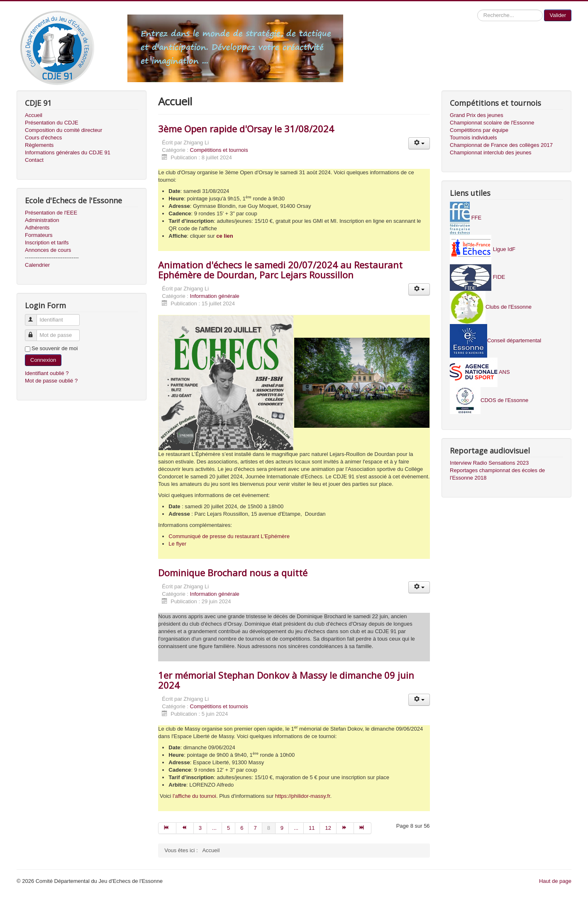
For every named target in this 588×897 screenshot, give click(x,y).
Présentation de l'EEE (51, 213)
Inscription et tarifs (47, 243)
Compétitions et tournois (219, 150)
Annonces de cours (48, 250)
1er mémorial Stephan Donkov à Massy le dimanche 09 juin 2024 (286, 680)
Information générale (215, 296)
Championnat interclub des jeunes (491, 152)
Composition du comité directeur (63, 130)
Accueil (34, 115)
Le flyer (177, 544)
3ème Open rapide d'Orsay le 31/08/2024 (246, 129)
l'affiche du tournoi (194, 796)
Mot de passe (35, 332)
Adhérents (37, 228)
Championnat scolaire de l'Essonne (492, 123)
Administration (42, 220)
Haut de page (555, 881)
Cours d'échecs (43, 138)
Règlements (39, 145)
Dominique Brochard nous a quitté (233, 573)
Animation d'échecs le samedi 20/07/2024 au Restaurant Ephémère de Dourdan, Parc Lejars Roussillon (280, 270)
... (214, 828)
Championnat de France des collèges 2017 (501, 145)
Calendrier (37, 265)
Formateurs (39, 235)
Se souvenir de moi (55, 348)
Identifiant (35, 316)
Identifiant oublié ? (47, 373)
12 (328, 828)
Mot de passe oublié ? (51, 381)
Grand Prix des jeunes (477, 115)
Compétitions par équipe (479, 130)
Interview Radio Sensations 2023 (489, 463)
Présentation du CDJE (52, 123)
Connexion (43, 360)
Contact (34, 160)
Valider (558, 15)
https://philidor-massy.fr (303, 796)
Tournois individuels (473, 138)
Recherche (477, 10)
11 (312, 828)
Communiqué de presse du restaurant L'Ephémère (229, 536)
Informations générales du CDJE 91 (68, 152)
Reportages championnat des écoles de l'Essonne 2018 (497, 474)
